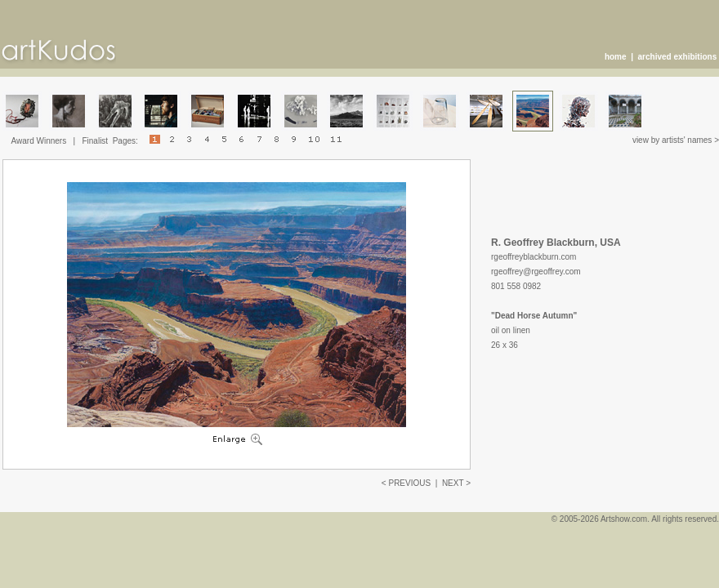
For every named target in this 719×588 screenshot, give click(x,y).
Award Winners (39, 141)
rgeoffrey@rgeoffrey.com (536, 272)
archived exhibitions (678, 57)
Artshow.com (624, 519)
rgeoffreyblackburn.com (534, 257)
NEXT (453, 483)
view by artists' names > (676, 140)
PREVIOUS (409, 483)
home (616, 57)
